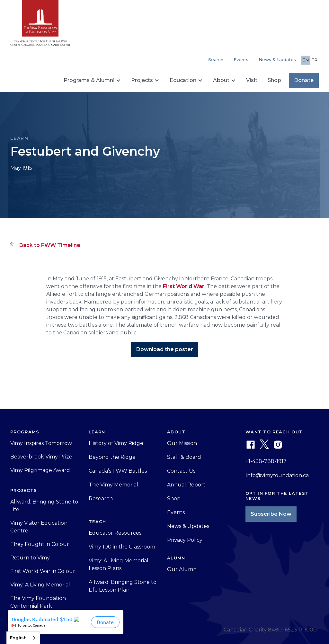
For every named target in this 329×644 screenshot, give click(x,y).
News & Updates (277, 59)
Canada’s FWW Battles (118, 471)
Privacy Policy (185, 540)
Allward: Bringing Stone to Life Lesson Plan (123, 586)
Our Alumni (182, 569)
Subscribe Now (271, 514)
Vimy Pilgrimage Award (40, 470)
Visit (252, 80)
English (18, 638)
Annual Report (186, 485)
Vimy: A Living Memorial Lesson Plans (119, 564)
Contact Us (181, 471)
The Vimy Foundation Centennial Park (38, 602)
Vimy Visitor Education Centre (39, 527)
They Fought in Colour (40, 544)
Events (241, 59)
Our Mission (182, 443)
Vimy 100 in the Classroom (122, 547)
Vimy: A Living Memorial (40, 585)
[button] (92, 80)
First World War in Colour (43, 571)
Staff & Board (184, 457)
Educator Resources (115, 533)
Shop (274, 80)
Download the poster (165, 349)
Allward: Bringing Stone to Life (44, 506)
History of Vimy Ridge (116, 443)
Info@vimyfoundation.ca (277, 475)
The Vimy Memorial (113, 485)
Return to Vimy (30, 558)
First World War (184, 286)
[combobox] (23, 638)
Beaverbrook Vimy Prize (41, 457)
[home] (40, 26)
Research (101, 499)
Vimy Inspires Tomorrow (41, 443)
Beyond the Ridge (112, 457)
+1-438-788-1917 (266, 461)
